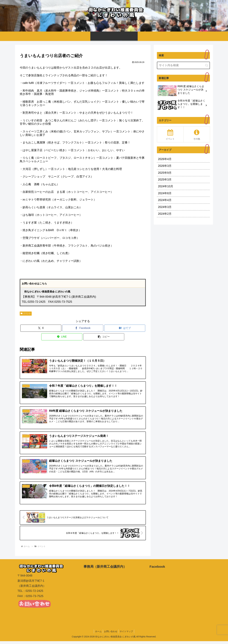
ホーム (97, 634)
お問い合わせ (111, 634)
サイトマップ (127, 634)
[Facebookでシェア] (83, 328)
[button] (104, 337)
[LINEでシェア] (62, 337)
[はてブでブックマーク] (125, 328)
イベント (26, 313)
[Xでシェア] (41, 328)
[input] (183, 65)
